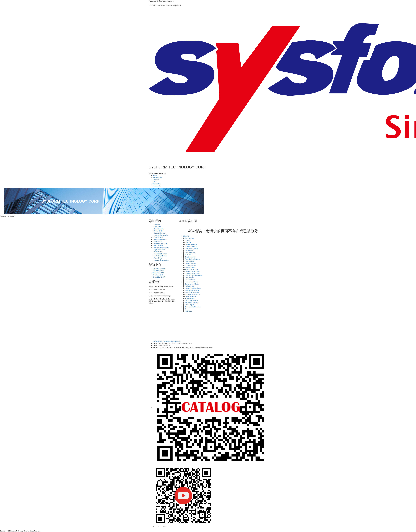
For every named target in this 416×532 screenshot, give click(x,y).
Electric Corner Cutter (193, 274)
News (155, 182)
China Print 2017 (158, 273)
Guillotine (188, 242)
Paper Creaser (190, 261)
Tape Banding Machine (192, 307)
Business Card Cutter (192, 284)
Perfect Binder (190, 255)
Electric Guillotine (191, 247)
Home (155, 176)
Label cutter (189, 251)
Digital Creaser (190, 267)
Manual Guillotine (191, 244)
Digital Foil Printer (191, 296)
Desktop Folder (190, 280)
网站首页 (186, 236)
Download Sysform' (159, 269)
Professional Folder (192, 282)
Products (156, 180)
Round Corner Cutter (192, 269)
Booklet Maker (190, 299)
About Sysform (158, 178)
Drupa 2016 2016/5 (159, 277)
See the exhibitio (158, 271)
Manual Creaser (191, 263)
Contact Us (156, 184)
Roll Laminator (190, 286)
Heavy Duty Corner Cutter (194, 276)
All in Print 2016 (158, 275)
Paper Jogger (189, 305)
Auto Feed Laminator (192, 292)
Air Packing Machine (192, 303)
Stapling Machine (191, 257)
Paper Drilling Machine (192, 259)
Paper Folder (189, 278)
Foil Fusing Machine (192, 301)
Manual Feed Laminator (193, 288)
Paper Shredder (190, 253)
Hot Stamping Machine (192, 294)
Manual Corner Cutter (193, 272)
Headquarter (157, 186)
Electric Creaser (191, 265)
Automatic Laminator (192, 290)
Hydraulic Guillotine (192, 249)
